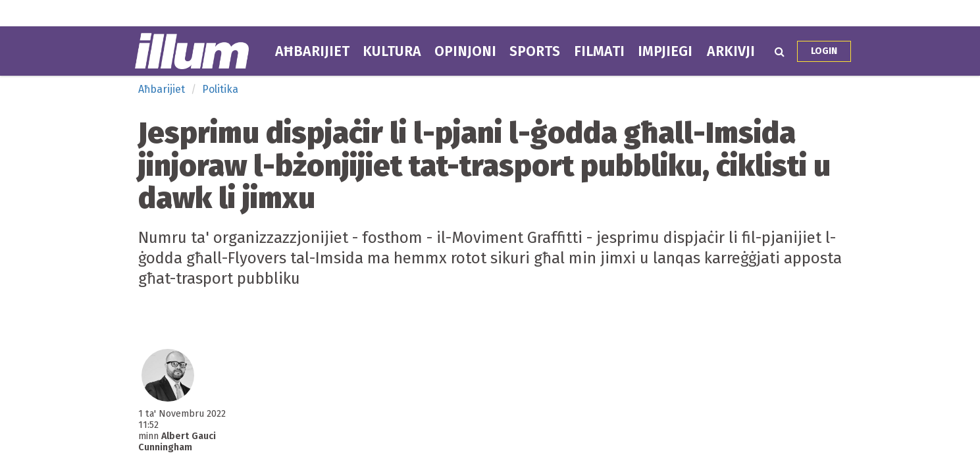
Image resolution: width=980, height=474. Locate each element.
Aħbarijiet (312, 51)
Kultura (392, 51)
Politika (220, 89)
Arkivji (731, 51)
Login (824, 51)
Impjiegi (665, 51)
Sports (535, 51)
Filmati (599, 51)
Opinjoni (465, 51)
